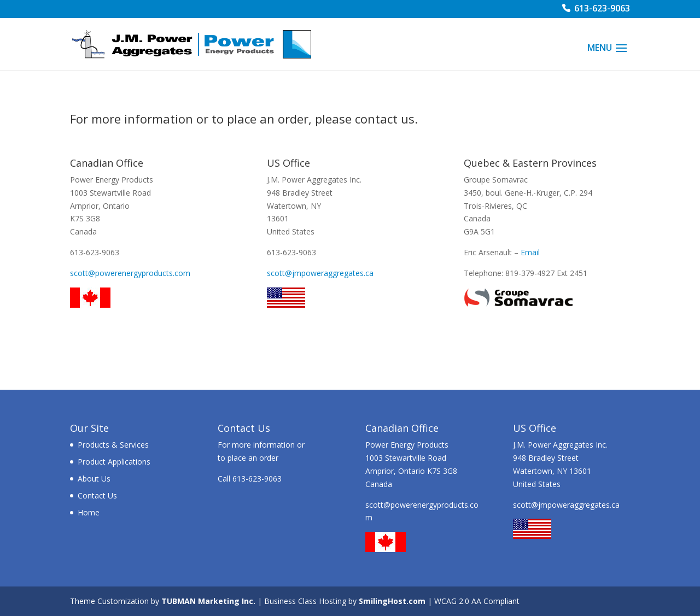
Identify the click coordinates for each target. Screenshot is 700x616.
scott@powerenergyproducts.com (130, 273)
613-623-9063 (602, 10)
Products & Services (113, 445)
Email (530, 252)
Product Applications (114, 462)
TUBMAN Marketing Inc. (208, 601)
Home (89, 512)
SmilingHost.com (392, 601)
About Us (94, 479)
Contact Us (97, 495)
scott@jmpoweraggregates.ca (320, 273)
